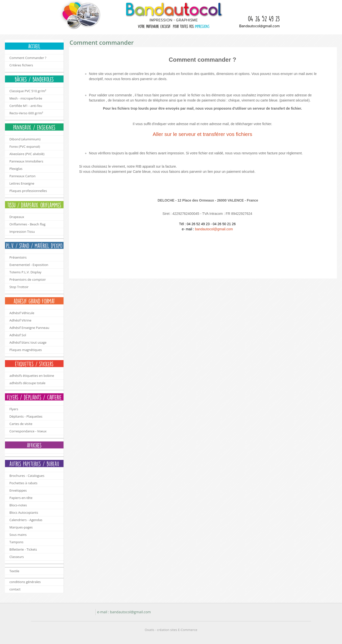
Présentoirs (18, 257)
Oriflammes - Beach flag (27, 224)
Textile (14, 571)
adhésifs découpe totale (27, 383)
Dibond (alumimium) (25, 139)
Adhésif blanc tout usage (28, 342)
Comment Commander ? (28, 58)
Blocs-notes (18, 505)
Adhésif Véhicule (22, 313)
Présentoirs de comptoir (28, 279)
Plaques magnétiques (26, 350)
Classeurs (17, 557)
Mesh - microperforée (26, 98)
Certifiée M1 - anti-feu (26, 106)
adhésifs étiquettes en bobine (32, 376)
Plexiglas (16, 169)
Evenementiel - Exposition (29, 265)
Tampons (16, 542)
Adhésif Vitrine (20, 320)
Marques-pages (21, 527)
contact (15, 589)
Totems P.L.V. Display (25, 272)
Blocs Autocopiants (24, 512)
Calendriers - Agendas (26, 520)
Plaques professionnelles (28, 191)
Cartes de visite (21, 424)
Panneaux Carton (22, 176)
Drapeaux (17, 217)
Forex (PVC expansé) (25, 146)
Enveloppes (18, 490)
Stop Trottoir (19, 287)
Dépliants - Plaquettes (26, 416)
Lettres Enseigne (22, 183)
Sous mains (18, 535)
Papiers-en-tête (21, 498)
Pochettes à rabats (23, 483)
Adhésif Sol (18, 335)
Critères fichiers (21, 65)
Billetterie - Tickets (23, 549)
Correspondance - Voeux (28, 431)
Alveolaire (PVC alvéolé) (27, 154)
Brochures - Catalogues (27, 476)
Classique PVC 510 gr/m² (28, 91)
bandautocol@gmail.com (214, 229)
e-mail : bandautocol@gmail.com (124, 612)
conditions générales (25, 582)
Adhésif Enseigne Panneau (29, 328)
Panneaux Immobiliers (26, 161)
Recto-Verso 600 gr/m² (26, 113)
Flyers (14, 409)
